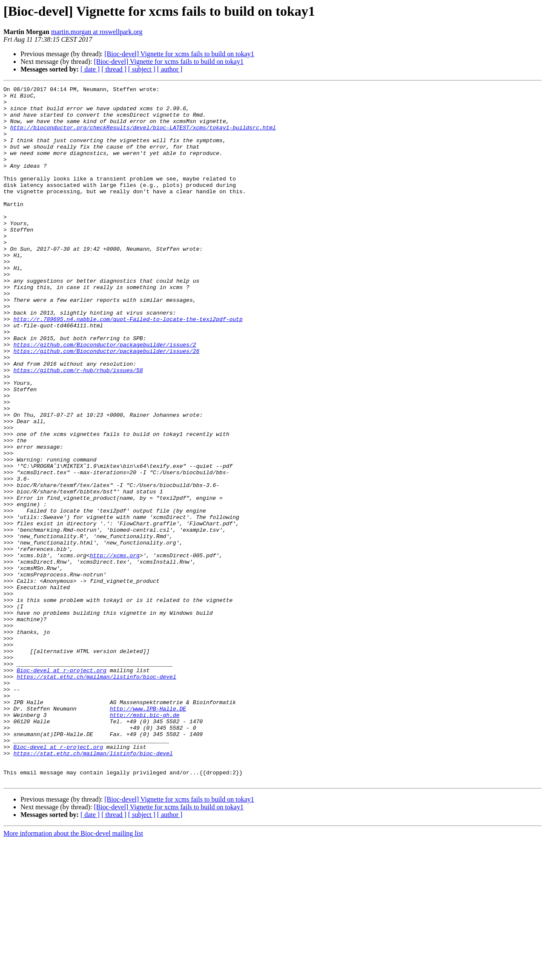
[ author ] (170, 69)
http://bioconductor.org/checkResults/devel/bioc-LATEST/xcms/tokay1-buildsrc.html (143, 136)
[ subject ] (142, 69)
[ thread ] (114, 69)
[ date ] (90, 69)
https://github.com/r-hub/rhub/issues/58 (78, 427)
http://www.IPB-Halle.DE (148, 834)
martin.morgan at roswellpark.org (97, 32)
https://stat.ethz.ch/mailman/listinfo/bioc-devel (96, 795)
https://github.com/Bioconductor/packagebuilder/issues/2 (105, 397)
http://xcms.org (115, 650)
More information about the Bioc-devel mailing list (73, 973)
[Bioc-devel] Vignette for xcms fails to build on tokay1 (179, 54)
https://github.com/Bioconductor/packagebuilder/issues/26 (106, 404)
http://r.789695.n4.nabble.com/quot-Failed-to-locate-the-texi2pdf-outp (128, 366)
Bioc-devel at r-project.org (62, 788)
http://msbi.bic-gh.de (145, 841)
